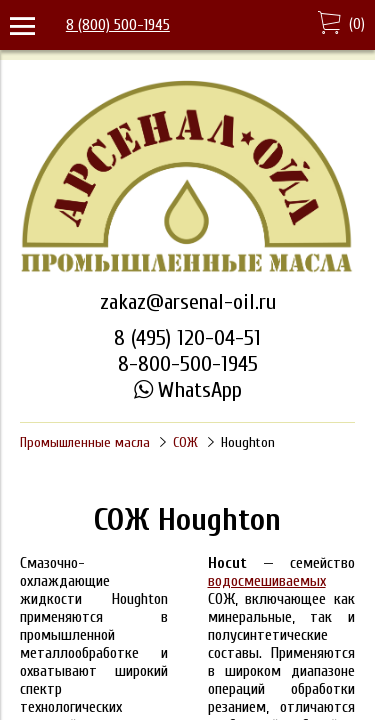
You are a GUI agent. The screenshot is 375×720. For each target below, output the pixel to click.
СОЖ (185, 442)
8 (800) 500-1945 (118, 25)
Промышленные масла (85, 442)
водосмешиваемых (267, 581)
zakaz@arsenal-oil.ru (188, 302)
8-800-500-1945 (188, 364)
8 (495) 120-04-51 (187, 338)
